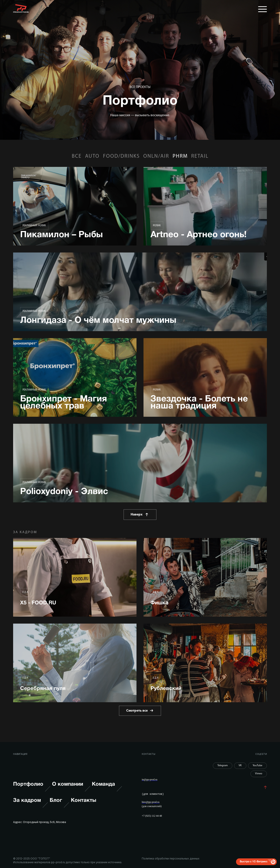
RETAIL (200, 156)
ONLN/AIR (156, 156)
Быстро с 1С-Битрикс (254, 861)
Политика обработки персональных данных (171, 858)
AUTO (92, 156)
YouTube (257, 766)
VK (240, 766)
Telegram (223, 766)
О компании (71, 789)
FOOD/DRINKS (121, 156)
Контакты (84, 801)
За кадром (31, 805)
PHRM (180, 156)
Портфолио (32, 789)
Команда (107, 789)
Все (77, 156)
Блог (59, 805)
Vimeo (259, 774)
